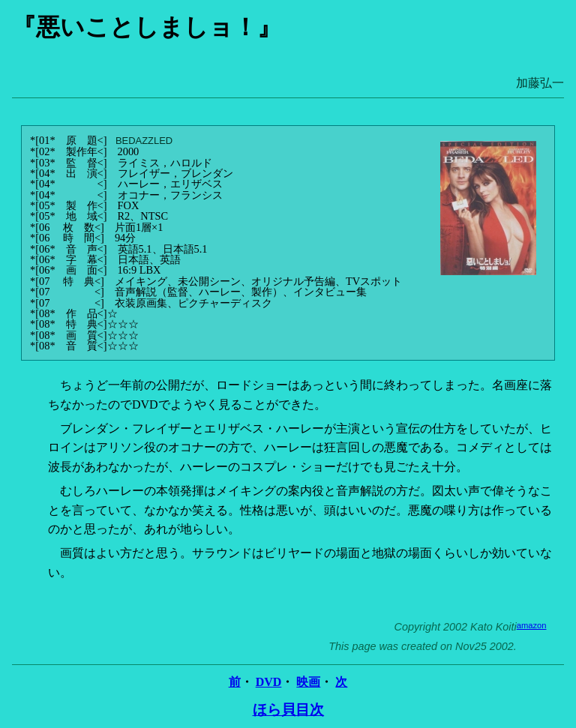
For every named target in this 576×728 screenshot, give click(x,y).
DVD (269, 682)
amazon (532, 625)
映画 (308, 682)
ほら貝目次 (288, 710)
